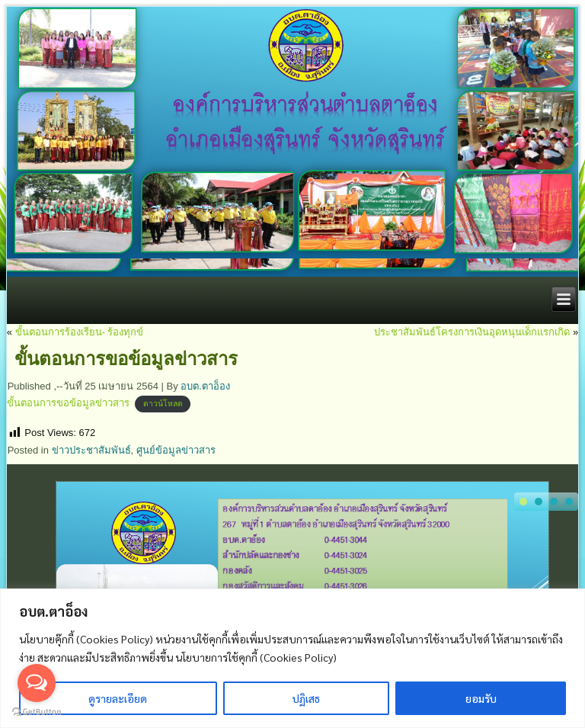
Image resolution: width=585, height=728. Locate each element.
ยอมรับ (481, 698)
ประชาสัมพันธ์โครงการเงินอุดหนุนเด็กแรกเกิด (472, 332)
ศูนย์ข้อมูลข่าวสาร (176, 450)
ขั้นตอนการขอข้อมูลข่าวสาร (68, 403)
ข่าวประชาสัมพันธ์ (91, 450)
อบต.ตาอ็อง (205, 386)
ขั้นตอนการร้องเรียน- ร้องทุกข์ (80, 332)
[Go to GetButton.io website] (37, 712)
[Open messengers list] (37, 683)
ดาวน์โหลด (163, 404)
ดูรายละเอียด (118, 698)
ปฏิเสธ (306, 698)
